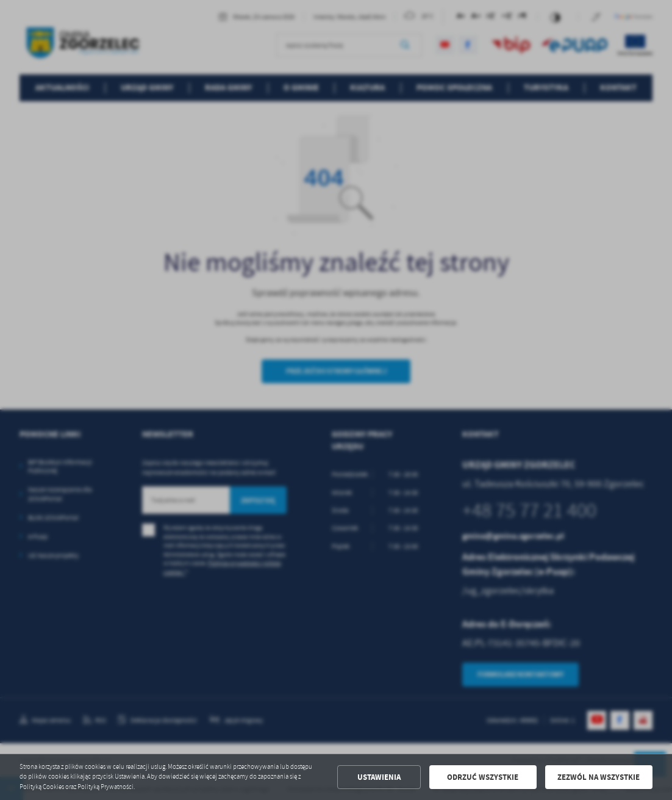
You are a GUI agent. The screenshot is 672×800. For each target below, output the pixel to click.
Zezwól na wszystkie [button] (599, 777)
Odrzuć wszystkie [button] (483, 777)
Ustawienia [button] (379, 777)
